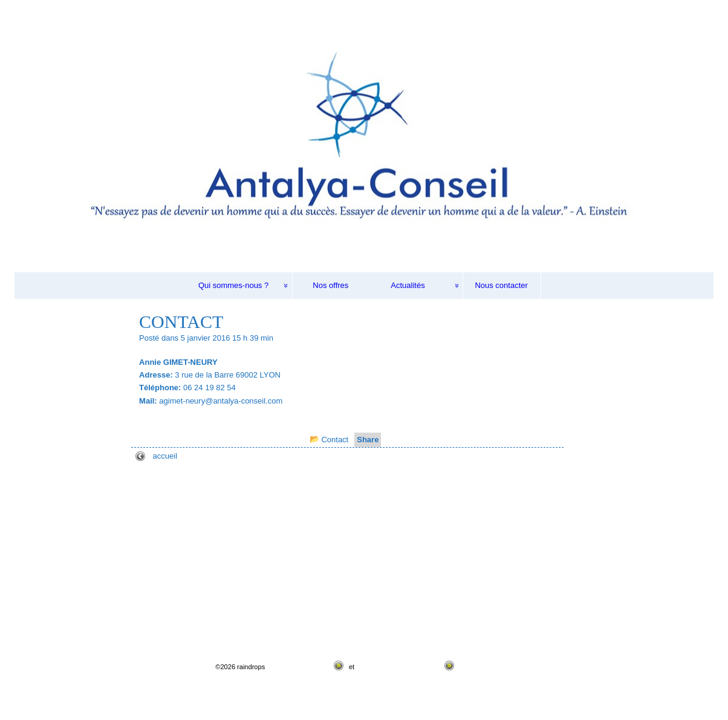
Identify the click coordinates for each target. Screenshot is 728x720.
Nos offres (330, 285)
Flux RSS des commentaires (398, 667)
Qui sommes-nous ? (233, 285)
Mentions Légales (61, 628)
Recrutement (53, 549)
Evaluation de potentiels (72, 565)
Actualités (408, 285)
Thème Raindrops (486, 667)
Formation (48, 581)
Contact (335, 440)
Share (368, 440)
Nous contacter (501, 285)
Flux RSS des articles (299, 667)
